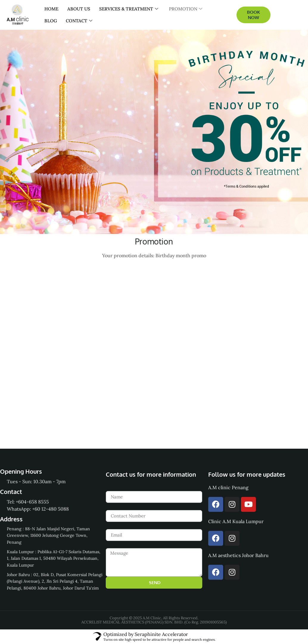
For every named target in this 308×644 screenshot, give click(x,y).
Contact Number (124, 506)
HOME (51, 9)
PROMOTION (186, 9)
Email (112, 526)
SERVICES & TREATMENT (129, 9)
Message (116, 545)
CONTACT (79, 21)
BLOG (51, 21)
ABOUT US (79, 9)
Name (112, 487)
